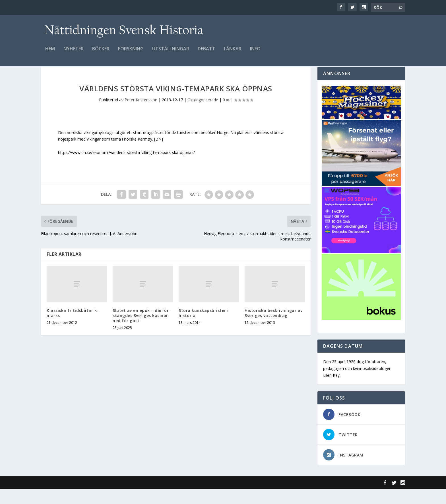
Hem (50, 53)
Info (255, 53)
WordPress (134, 497)
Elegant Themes (80, 497)
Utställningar (171, 53)
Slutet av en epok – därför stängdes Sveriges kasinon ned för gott (141, 330)
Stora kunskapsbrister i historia (204, 328)
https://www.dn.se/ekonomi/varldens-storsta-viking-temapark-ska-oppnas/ (126, 167)
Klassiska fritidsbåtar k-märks (73, 328)
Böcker (101, 53)
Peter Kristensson (141, 115)
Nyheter (74, 53)
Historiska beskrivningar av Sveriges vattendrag (274, 328)
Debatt (207, 53)
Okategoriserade (203, 115)
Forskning (131, 53)
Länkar (233, 53)
